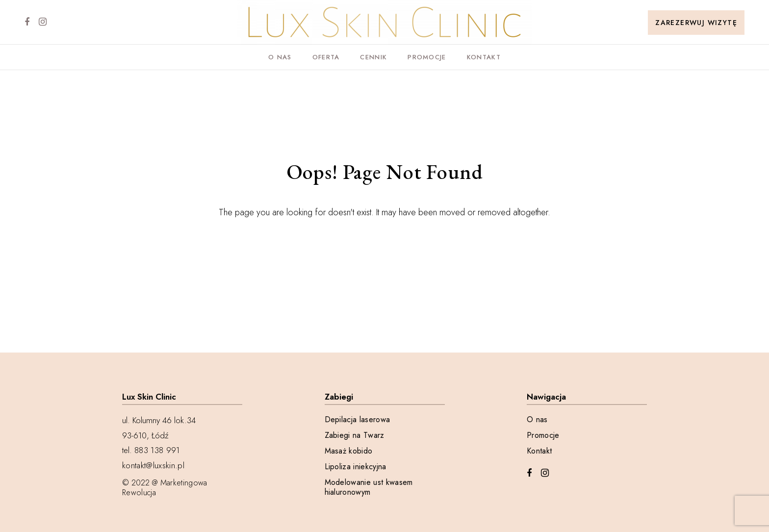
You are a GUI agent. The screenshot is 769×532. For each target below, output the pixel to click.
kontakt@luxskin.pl (153, 465)
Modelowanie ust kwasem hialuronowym (369, 487)
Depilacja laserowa (358, 420)
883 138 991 (157, 450)
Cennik (373, 57)
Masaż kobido (349, 451)
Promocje (427, 57)
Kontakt (484, 57)
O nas (280, 57)
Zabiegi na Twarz (355, 435)
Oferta (326, 57)
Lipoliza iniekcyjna (356, 467)
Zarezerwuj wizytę (696, 23)
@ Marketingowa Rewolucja (165, 488)
